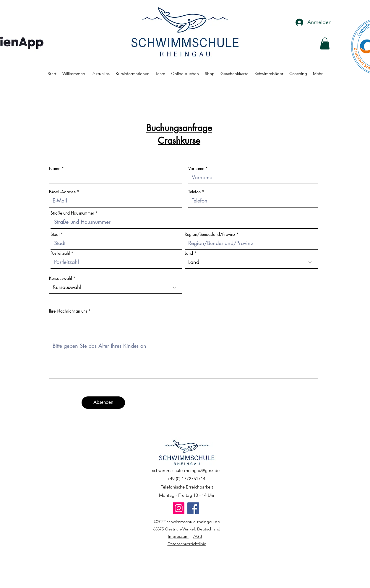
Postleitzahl (60, 253)
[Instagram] (179, 508)
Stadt (55, 234)
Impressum (178, 536)
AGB (198, 536)
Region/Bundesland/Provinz (210, 234)
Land (189, 253)
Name (55, 169)
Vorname (196, 169)
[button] (325, 44)
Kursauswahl (60, 278)
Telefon (194, 192)
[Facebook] (193, 508)
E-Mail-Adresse (62, 192)
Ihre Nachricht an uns (68, 311)
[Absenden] (103, 403)
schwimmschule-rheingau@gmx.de (186, 470)
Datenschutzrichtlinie (187, 544)
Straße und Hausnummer (72, 213)
